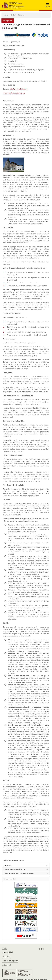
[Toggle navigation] (47, 5)
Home (6, 15)
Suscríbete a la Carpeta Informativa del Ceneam (19, 873)
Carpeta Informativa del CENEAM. (14, 869)
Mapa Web (7, 957)
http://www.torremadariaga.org (14, 93)
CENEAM (13, 15)
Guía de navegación (10, 961)
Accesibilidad (8, 952)
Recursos (21, 15)
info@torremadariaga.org (19, 89)
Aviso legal (7, 965)
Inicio (5, 948)
